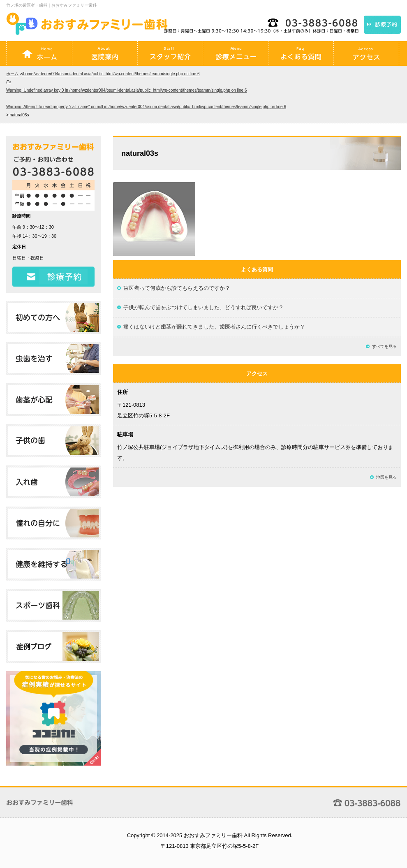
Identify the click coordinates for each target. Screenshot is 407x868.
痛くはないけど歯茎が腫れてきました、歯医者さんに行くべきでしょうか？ (214, 327)
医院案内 (105, 53)
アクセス (366, 53)
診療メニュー (236, 53)
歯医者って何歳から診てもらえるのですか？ (177, 288)
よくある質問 (301, 53)
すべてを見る (384, 346)
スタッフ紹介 (170, 53)
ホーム (39, 53)
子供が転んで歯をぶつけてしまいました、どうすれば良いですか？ (203, 307)
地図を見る (386, 477)
